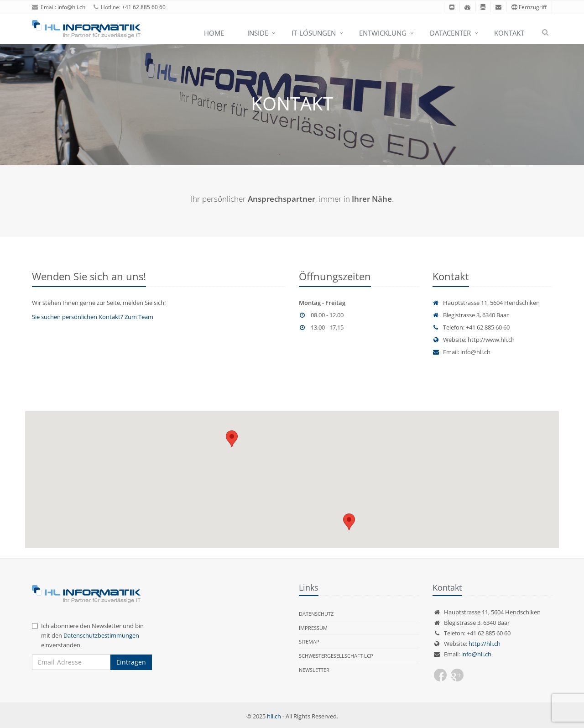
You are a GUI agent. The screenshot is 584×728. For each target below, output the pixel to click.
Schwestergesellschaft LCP (336, 656)
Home (214, 33)
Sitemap (309, 642)
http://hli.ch (485, 644)
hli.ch (274, 716)
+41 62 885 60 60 (144, 7)
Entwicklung (383, 33)
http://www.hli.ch (491, 340)
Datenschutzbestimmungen (101, 635)
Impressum (313, 628)
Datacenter (450, 33)
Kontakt (509, 33)
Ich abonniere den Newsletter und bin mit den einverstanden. (88, 635)
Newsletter (314, 670)
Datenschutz (316, 614)
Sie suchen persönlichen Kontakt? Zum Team (93, 317)
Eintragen (131, 662)
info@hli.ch (71, 7)
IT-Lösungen (314, 33)
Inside (258, 33)
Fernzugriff (529, 7)
